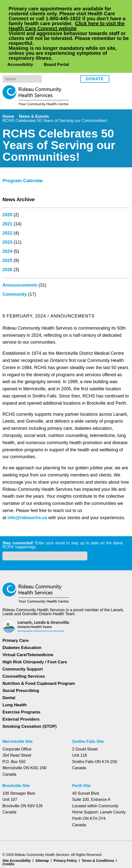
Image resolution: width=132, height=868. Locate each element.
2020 (7, 423)
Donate (95, 49)
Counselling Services (23, 655)
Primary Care (16, 619)
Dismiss (16, 856)
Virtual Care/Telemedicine (28, 634)
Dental (9, 677)
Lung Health (15, 684)
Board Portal (56, 35)
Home (9, 87)
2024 (7, 459)
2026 (7, 477)
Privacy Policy (31, 845)
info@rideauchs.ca (29, 359)
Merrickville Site (18, 720)
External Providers (21, 698)
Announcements (20, 493)
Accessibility (20, 35)
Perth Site (82, 765)
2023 (7, 450)
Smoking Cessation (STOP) (29, 705)
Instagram (125, 49)
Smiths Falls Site (88, 720)
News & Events (35, 87)
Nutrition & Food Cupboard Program (39, 662)
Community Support (23, 648)
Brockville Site (16, 765)
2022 (7, 441)
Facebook (117, 49)
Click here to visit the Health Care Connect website (69, 26)
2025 (7, 468)
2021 (7, 432)
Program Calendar (24, 389)
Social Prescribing (20, 669)
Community (15, 502)
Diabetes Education (22, 626)
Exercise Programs (21, 691)
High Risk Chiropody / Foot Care (35, 641)
